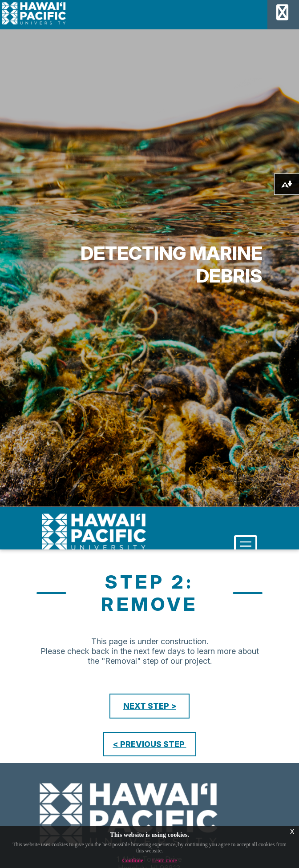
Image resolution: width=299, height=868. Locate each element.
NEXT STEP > (150, 706)
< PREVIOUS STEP (150, 744)
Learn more (165, 860)
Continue (133, 860)
